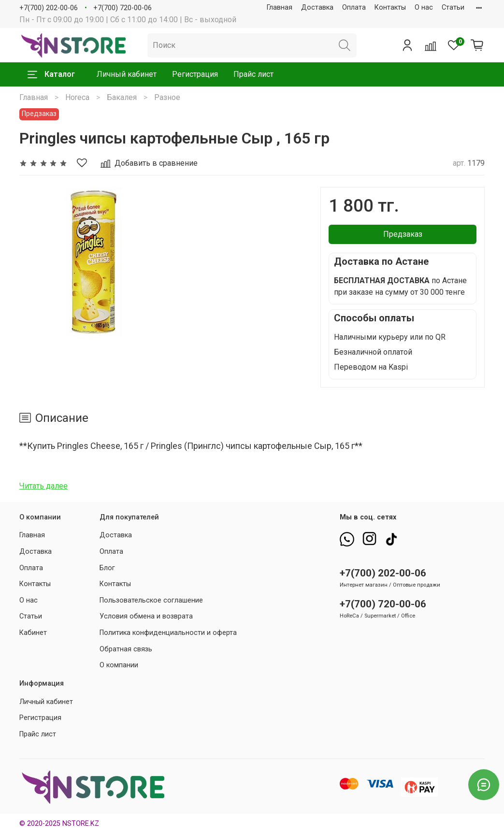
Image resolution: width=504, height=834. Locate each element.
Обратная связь (126, 649)
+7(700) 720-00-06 (122, 8)
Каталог (51, 74)
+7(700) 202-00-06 (49, 8)
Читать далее (43, 486)
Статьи (453, 7)
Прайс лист (253, 74)
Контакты (390, 7)
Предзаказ (403, 234)
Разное (167, 97)
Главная (280, 7)
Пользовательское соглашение (151, 600)
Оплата (354, 7)
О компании (119, 665)
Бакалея (122, 97)
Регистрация (195, 74)
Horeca (77, 97)
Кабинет (33, 633)
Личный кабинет (127, 74)
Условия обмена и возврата (146, 616)
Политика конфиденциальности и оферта (168, 633)
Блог (107, 568)
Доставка (317, 7)
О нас (424, 7)
